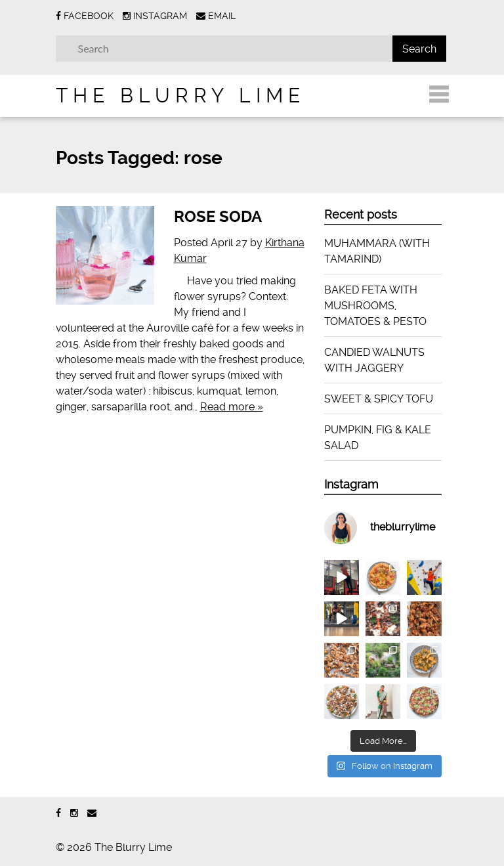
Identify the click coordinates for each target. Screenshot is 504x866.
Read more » (232, 407)
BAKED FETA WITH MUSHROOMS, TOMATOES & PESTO (375, 306)
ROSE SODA (218, 217)
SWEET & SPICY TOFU (379, 399)
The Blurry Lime (180, 96)
